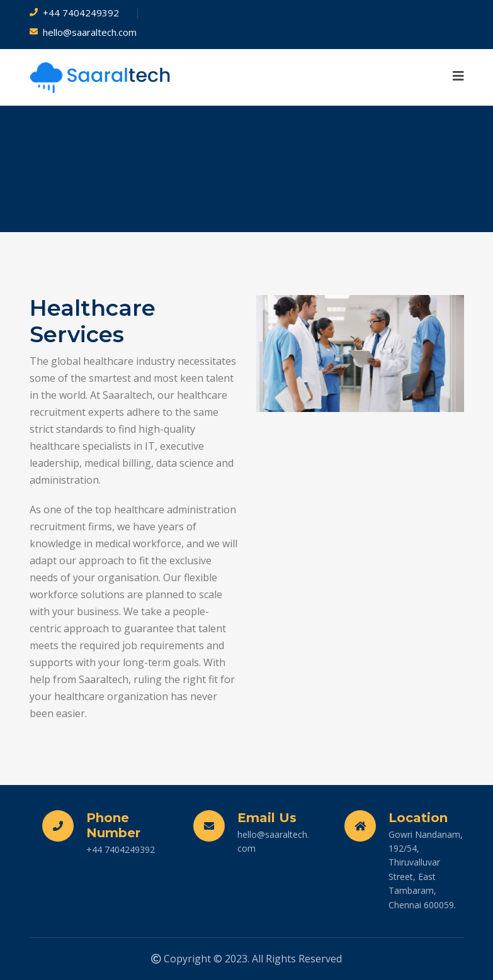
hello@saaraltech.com (90, 32)
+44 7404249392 (81, 13)
